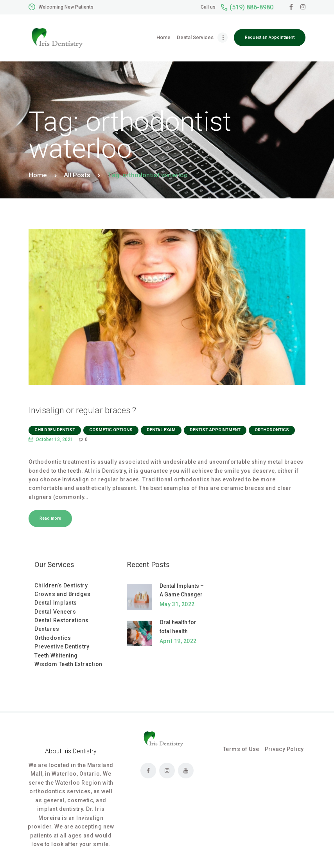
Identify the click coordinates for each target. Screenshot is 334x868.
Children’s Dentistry (61, 585)
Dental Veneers (55, 612)
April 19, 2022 (178, 641)
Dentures (47, 629)
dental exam (161, 430)
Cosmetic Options (111, 430)
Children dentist (55, 430)
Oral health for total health (178, 627)
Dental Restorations (62, 620)
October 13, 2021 (54, 439)
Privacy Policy (284, 749)
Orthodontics (53, 638)
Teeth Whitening (56, 656)
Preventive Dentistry (62, 646)
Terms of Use (241, 749)
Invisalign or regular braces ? (82, 410)
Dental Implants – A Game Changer (182, 590)
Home (38, 175)
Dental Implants (56, 603)
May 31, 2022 (177, 604)
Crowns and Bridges (62, 594)
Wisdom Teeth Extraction (68, 664)
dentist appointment (215, 430)
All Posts (77, 175)
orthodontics (272, 430)
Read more (50, 518)
